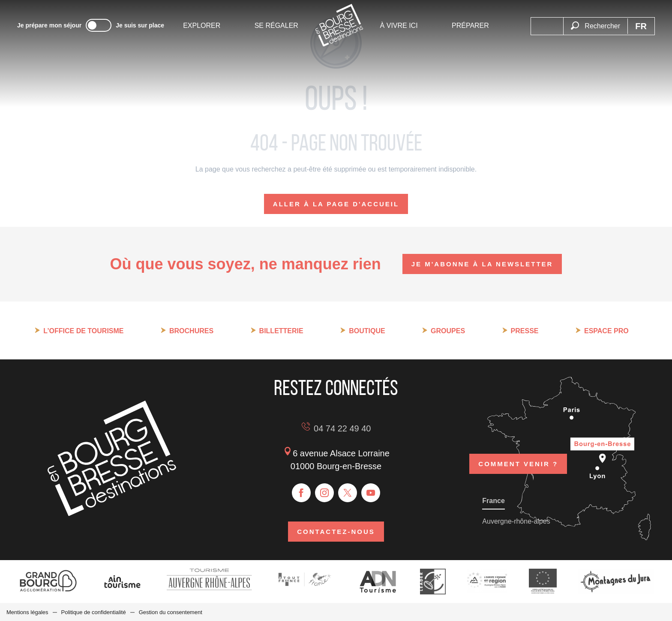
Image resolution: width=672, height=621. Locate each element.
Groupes (448, 331)
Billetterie (281, 331)
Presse (525, 331)
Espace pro (606, 331)
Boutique (367, 331)
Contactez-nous (336, 531)
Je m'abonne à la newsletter (482, 264)
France (493, 500)
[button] (595, 21)
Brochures (191, 331)
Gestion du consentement (171, 612)
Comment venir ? (518, 463)
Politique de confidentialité (94, 612)
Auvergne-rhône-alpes (516, 521)
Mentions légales (27, 612)
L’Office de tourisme (83, 331)
